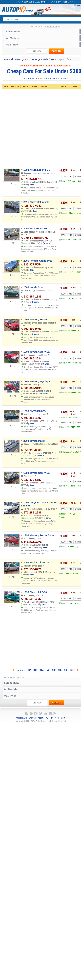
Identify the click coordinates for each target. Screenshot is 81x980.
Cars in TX (65, 427)
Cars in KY (65, 603)
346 (54, 670)
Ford (74, 240)
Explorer (76, 574)
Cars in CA (66, 299)
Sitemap (32, 718)
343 (35, 670)
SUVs (63, 574)
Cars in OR (66, 181)
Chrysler (74, 514)
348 (66, 670)
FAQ (47, 718)
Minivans (65, 514)
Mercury (72, 331)
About (40, 718)
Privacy (53, 718)
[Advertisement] (42, 127)
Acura (74, 181)
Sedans (64, 213)
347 (60, 670)
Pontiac (72, 272)
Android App (21, 718)
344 (42, 670)
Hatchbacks (66, 452)
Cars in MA (66, 240)
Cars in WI (65, 547)
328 (78, 427)
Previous (19, 670)
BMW (73, 427)
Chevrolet (73, 213)
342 (30, 670)
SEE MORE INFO (67, 176)
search (56, 51)
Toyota (74, 363)
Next (74, 670)
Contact (62, 718)
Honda (74, 299)
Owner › (33, 185)
